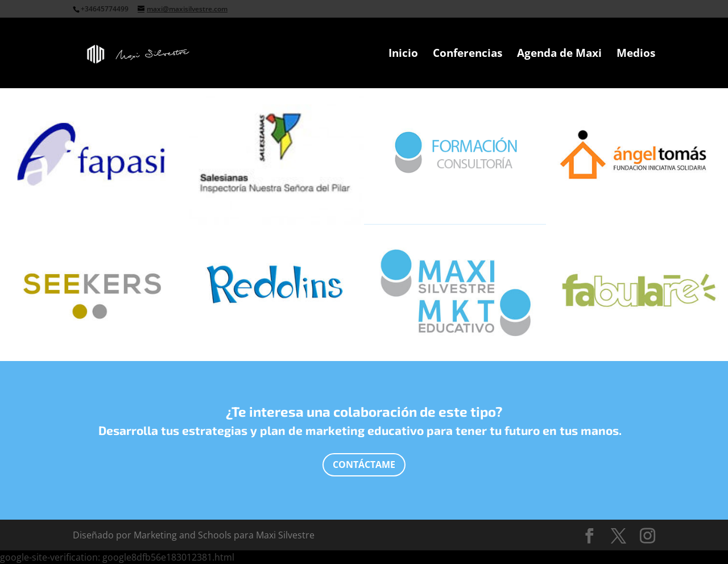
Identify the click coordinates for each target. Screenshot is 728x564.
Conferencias (468, 55)
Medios (636, 55)
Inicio (403, 55)
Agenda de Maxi (559, 55)
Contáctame (364, 465)
